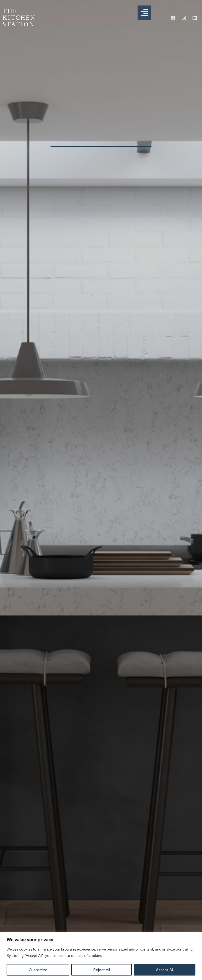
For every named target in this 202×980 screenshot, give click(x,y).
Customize (38, 970)
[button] (144, 9)
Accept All (165, 970)
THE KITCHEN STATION (19, 18)
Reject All (102, 970)
